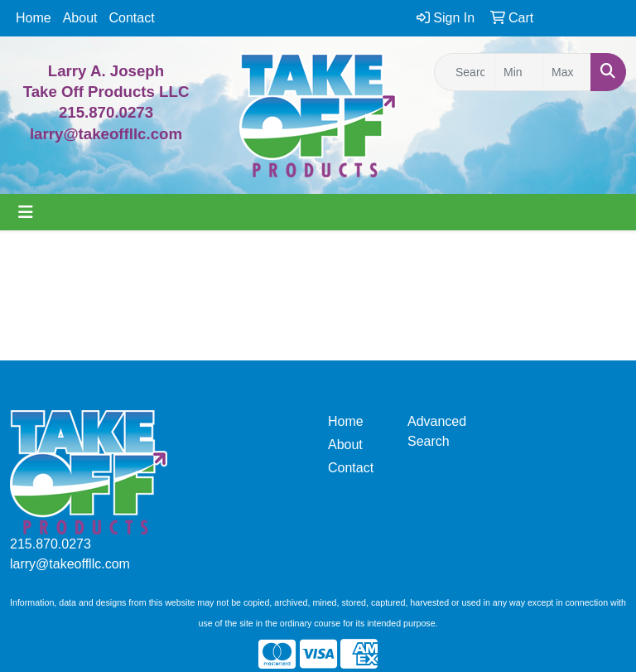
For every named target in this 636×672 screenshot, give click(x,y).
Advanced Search (437, 431)
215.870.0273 (106, 112)
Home (34, 18)
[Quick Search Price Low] (519, 72)
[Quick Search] (465, 72)
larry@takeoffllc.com (70, 564)
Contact (132, 18)
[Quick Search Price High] (567, 72)
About (80, 18)
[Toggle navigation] (26, 212)
